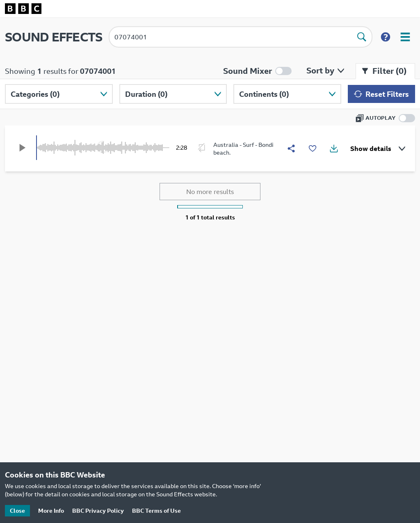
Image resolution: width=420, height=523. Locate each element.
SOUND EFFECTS (54, 37)
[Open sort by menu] (324, 71)
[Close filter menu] (385, 71)
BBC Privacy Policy (98, 510)
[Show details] (377, 148)
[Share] (291, 148)
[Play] (22, 148)
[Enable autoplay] (385, 118)
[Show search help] (386, 37)
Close (17, 510)
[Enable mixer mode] (257, 71)
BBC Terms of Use (156, 510)
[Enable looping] (202, 148)
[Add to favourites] (313, 148)
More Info (51, 510)
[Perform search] (362, 37)
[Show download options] (334, 148)
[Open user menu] (405, 37)
